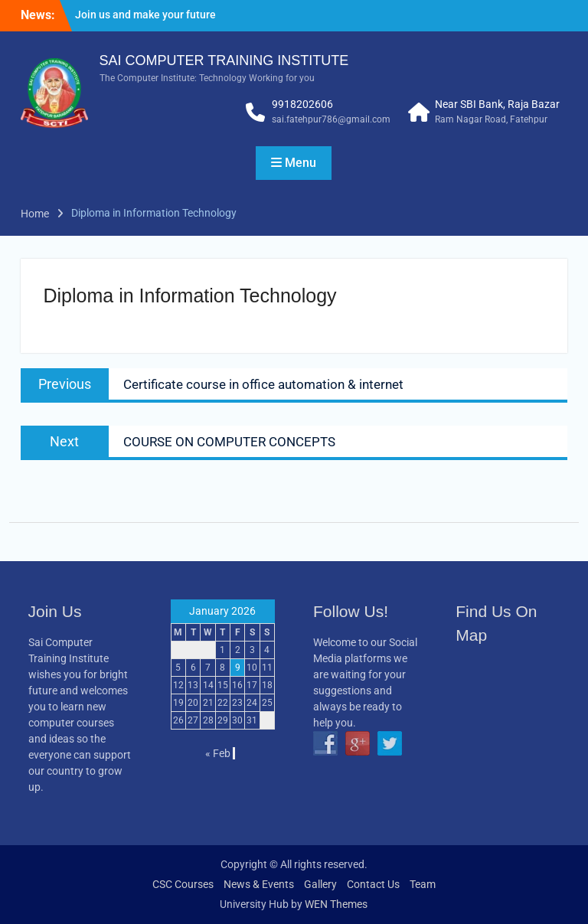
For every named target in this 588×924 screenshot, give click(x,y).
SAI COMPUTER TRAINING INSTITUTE (224, 60)
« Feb (218, 753)
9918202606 (302, 104)
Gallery (320, 884)
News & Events (259, 884)
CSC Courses (183, 884)
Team (423, 884)
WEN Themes (336, 904)
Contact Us (373, 884)
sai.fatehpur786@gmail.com (331, 119)
